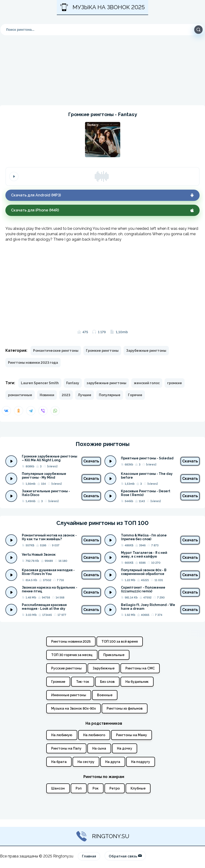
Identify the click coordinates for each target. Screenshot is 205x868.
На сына (99, 748)
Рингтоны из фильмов (125, 708)
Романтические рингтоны (56, 351)
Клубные (138, 788)
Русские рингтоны (66, 668)
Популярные (110, 395)
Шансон (58, 788)
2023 (66, 395)
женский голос (147, 383)
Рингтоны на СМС (140, 668)
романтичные (20, 395)
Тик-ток (83, 682)
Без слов (107, 682)
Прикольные (114, 655)
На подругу (141, 762)
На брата (59, 762)
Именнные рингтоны (69, 695)
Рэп (79, 788)
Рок (96, 788)
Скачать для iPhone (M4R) (102, 210)
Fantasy (73, 383)
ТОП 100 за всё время (120, 641)
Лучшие (85, 395)
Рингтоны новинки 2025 (71, 641)
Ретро (115, 788)
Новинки (47, 395)
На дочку (125, 748)
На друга (113, 762)
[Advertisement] (102, 65)
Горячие (135, 395)
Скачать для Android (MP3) (102, 195)
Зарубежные (104, 668)
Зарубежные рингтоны (146, 351)
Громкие (58, 682)
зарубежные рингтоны (106, 383)
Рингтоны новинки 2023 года (33, 363)
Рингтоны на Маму (132, 735)
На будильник (137, 682)
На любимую (62, 735)
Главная (89, 856)
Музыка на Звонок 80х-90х (73, 708)
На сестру (86, 762)
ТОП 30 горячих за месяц (72, 655)
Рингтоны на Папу (66, 748)
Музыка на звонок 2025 (102, 7)
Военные (105, 695)
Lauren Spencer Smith (40, 383)
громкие (175, 383)
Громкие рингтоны (102, 351)
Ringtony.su (102, 836)
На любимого (94, 735)
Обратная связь (125, 856)
